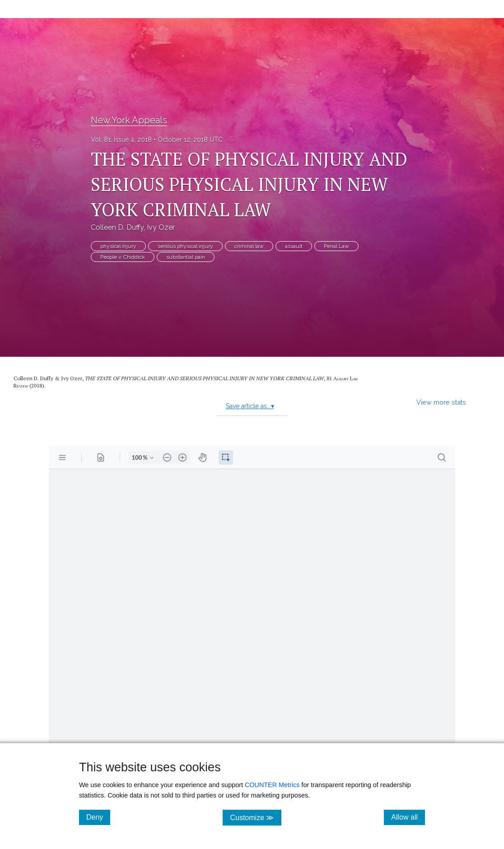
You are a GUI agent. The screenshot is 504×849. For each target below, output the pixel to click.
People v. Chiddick (123, 257)
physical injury (118, 246)
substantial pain (186, 257)
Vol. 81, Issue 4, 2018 (121, 140)
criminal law (249, 246)
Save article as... (250, 406)
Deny (98, 817)
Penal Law (336, 246)
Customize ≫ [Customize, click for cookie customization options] (255, 817)
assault (294, 246)
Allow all (408, 817)
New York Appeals (129, 120)
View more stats (441, 402)
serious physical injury (185, 246)
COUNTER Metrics (272, 785)
